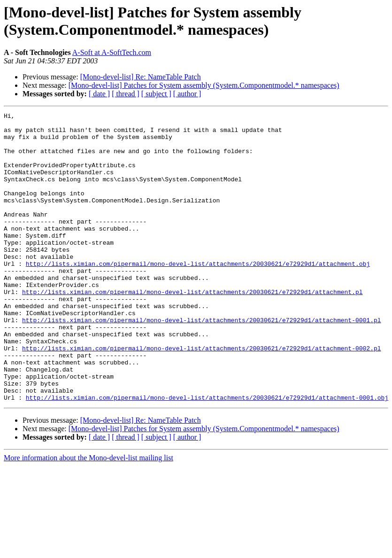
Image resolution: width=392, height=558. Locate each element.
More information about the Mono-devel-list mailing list (88, 515)
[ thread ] (126, 94)
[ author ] (187, 94)
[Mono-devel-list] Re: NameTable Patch (141, 77)
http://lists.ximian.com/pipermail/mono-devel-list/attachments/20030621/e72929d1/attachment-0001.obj (207, 455)
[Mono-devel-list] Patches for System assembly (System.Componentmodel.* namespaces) (204, 85)
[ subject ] (156, 94)
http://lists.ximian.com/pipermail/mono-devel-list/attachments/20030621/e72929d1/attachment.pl (192, 328)
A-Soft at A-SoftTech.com (112, 52)
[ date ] (99, 94)
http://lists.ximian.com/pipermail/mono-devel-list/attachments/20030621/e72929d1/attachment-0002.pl (201, 396)
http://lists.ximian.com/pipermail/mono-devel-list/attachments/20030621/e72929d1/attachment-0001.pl (201, 362)
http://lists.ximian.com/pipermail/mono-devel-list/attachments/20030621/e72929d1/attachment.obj (198, 294)
